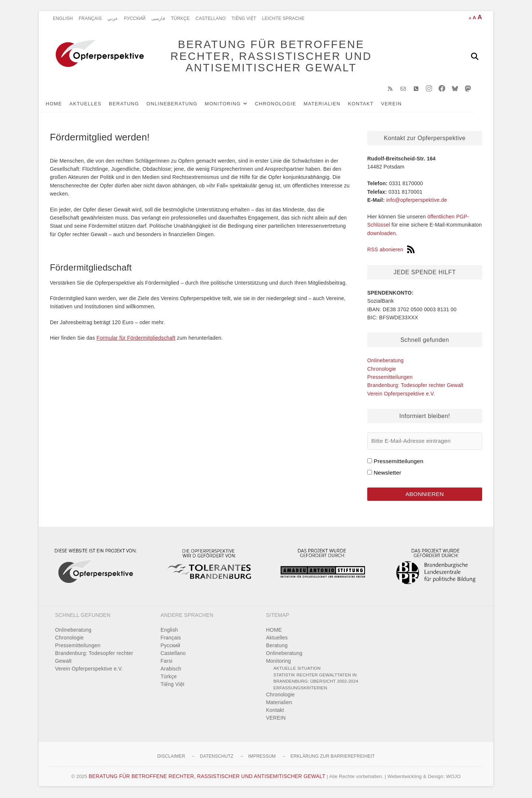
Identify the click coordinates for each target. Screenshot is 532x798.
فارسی (158, 18)
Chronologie (283, 104)
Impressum (262, 757)
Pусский (135, 18)
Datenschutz (217, 757)
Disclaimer (171, 757)
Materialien (330, 104)
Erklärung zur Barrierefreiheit (332, 757)
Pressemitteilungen (390, 377)
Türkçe (180, 18)
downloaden (382, 234)
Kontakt (369, 104)
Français (90, 18)
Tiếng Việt (244, 18)
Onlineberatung (180, 104)
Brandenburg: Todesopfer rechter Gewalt (415, 386)
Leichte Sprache (283, 18)
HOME (62, 104)
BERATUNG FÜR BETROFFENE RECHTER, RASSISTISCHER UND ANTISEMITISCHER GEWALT (270, 56)
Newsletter (387, 473)
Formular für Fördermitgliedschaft (136, 339)
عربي (113, 18)
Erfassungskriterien (300, 688)
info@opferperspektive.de (417, 200)
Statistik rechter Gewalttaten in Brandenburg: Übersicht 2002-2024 (316, 678)
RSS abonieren (391, 250)
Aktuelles (93, 104)
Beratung (132, 104)
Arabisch (171, 669)
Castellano (210, 18)
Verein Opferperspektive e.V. (401, 394)
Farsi (167, 662)
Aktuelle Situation (297, 669)
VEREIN (399, 104)
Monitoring (231, 104)
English (63, 18)
